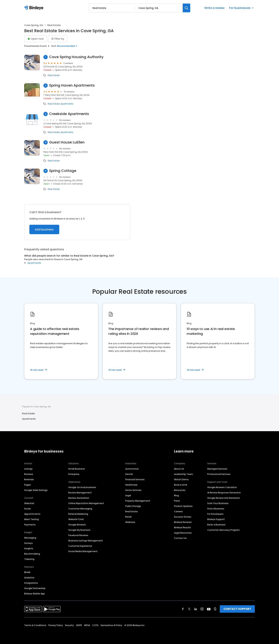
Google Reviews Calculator (222, 487)
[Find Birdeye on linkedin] (196, 609)
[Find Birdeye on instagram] (202, 609)
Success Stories (183, 517)
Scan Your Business (218, 503)
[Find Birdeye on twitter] (189, 609)
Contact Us (180, 538)
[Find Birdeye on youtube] (209, 609)
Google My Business (79, 530)
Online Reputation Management (86, 503)
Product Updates (183, 506)
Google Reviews (77, 525)
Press (177, 501)
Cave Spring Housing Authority (76, 57)
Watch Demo (181, 479)
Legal (128, 495)
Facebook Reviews (78, 535)
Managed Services (217, 469)
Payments (30, 525)
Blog (176, 495)
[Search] (186, 8)
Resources (180, 490)
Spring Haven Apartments (72, 85)
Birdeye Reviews (183, 522)
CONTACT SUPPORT (237, 609)
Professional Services (219, 474)
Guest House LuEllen (67, 142)
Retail (128, 517)
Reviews (29, 474)
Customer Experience (80, 546)
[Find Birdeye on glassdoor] (215, 609)
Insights (29, 548)
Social (27, 509)
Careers (178, 511)
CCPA (95, 625)
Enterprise (74, 474)
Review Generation (79, 498)
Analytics (29, 578)
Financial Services (135, 479)
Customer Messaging (80, 509)
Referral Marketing (78, 514)
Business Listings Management (86, 541)
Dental (129, 474)
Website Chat (76, 519)
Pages (28, 485)
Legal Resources (183, 533)
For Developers (215, 514)
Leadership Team (184, 474)
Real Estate (54, 75)
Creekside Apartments (69, 114)
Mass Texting (31, 519)
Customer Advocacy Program (223, 530)
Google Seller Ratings (36, 490)
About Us (179, 469)
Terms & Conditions (35, 625)
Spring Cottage (63, 171)
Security (69, 625)
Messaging (30, 538)
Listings (28, 469)
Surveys (28, 543)
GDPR (79, 625)
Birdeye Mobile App (35, 594)
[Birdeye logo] (34, 8)
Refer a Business (216, 525)
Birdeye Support (216, 519)
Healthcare (131, 485)
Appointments (32, 514)
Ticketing (29, 559)
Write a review (214, 8)
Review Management (80, 493)
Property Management (138, 501)
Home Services (133, 490)
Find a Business (216, 509)
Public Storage (133, 506)
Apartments (67, 104)
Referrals (29, 479)
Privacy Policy (56, 625)
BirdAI (27, 572)
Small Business (77, 469)
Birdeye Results (182, 527)
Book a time (181, 485)
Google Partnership (35, 588)
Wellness (130, 522)
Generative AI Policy (111, 625)
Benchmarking (32, 554)
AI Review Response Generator (224, 493)
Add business (44, 229)
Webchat (29, 503)
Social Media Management (83, 551)
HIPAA (87, 625)
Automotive (132, 469)
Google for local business (82, 487)
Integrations (31, 583)
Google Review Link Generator (224, 498)
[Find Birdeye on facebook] (183, 609)
